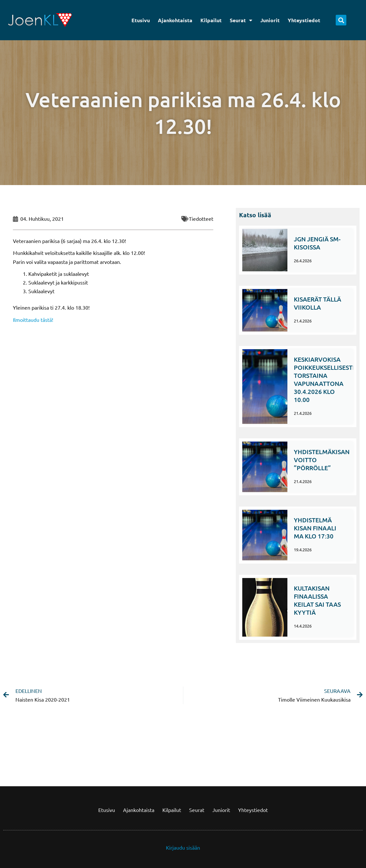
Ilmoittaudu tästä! (33, 320)
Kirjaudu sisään (183, 847)
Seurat (241, 20)
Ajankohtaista (175, 20)
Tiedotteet (201, 219)
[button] (341, 20)
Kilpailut (211, 20)
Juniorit (270, 20)
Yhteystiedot (304, 20)
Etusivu (141, 20)
